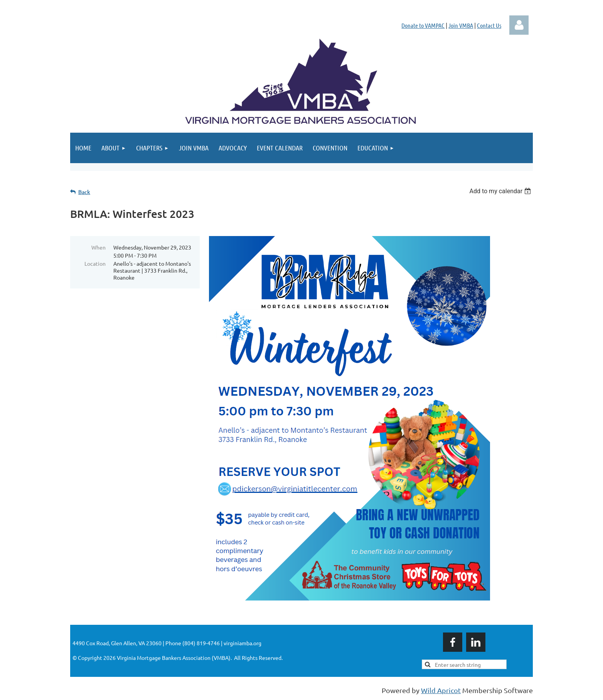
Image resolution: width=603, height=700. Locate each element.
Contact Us (489, 25)
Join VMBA (461, 25)
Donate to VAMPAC (423, 25)
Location (95, 263)
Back (84, 192)
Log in (519, 25)
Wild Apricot (441, 690)
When (99, 247)
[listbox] (501, 191)
